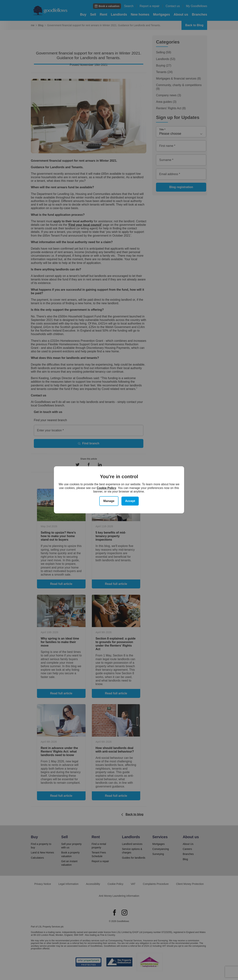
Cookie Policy (106, 488)
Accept (130, 501)
